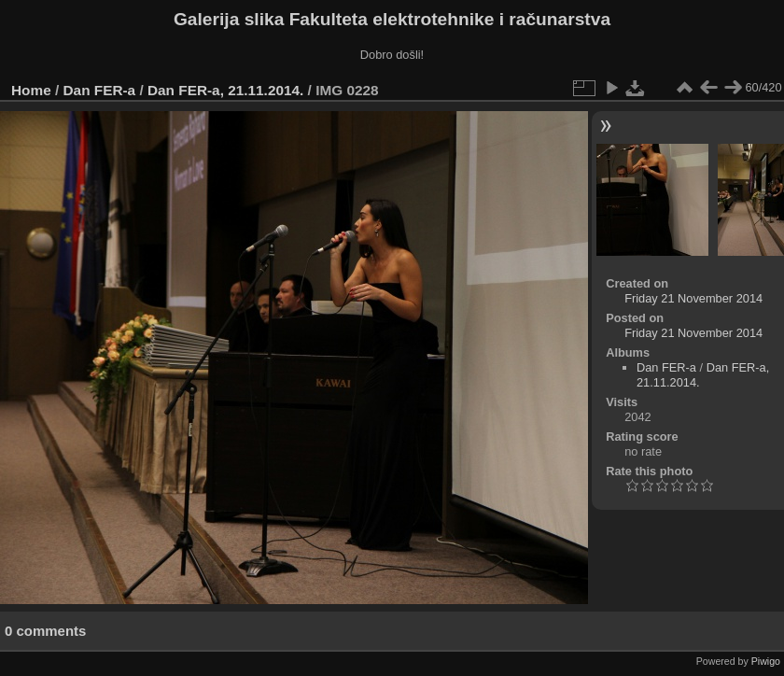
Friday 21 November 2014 (693, 298)
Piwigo (766, 661)
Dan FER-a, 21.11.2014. (225, 90)
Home (31, 90)
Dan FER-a (100, 90)
